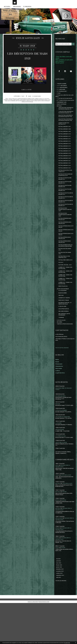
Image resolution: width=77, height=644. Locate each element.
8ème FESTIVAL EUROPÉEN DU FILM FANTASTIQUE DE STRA (66, 127)
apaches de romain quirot (44, 102)
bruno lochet (35, 103)
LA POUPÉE (59, 463)
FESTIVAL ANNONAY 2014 (65, 159)
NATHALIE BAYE (60, 469)
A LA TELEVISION (63, 326)
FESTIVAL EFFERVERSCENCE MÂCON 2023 (65, 249)
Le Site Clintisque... (60, 374)
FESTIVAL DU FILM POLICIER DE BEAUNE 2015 (66, 219)
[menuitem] (7, 9)
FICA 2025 (61, 295)
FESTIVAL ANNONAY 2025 (65, 185)
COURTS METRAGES (62, 110)
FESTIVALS (60, 112)
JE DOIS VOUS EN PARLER (64, 324)
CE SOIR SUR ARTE (61, 435)
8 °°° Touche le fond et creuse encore (64, 105)
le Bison (58, 515)
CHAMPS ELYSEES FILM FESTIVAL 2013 (64, 137)
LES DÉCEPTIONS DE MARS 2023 (27, 58)
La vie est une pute (62, 358)
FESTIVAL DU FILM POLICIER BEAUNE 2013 (66, 202)
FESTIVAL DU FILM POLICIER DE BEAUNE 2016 (66, 223)
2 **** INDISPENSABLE (63, 91)
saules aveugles (12, 101)
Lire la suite (27, 92)
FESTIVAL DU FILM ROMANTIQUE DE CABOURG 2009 (66, 237)
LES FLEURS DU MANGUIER (63, 456)
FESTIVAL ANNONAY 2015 (65, 162)
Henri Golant (59, 408)
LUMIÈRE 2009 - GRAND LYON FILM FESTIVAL (65, 309)
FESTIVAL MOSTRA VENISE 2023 (65, 284)
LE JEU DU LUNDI (63, 343)
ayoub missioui (32, 102)
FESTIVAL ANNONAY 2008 (65, 143)
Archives (17, 9)
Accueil (7, 9)
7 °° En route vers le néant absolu (65, 103)
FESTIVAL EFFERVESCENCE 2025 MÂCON (66, 262)
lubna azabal (17, 102)
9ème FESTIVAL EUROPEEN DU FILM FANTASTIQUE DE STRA (66, 133)
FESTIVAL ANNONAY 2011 (65, 151)
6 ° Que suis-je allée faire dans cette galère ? (64, 100)
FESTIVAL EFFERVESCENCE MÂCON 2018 (66, 266)
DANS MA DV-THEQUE (64, 336)
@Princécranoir (60, 558)
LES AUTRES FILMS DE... (65, 345)
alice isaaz (8, 103)
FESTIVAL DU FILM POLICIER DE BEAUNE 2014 (66, 215)
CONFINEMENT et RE (62, 108)
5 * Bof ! (22, 99)
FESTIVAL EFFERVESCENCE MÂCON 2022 (66, 270)
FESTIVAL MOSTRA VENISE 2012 (65, 280)
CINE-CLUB (61, 331)
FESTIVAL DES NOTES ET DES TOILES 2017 (65, 189)
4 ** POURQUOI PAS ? (62, 95)
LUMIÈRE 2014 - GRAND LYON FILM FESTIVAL (65, 318)
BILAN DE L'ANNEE (63, 328)
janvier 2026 (59, 607)
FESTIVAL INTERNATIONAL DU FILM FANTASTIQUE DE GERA (66, 275)
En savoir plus (67, 643)
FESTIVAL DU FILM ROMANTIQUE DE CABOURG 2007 (66, 232)
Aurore (57, 505)
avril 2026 (59, 601)
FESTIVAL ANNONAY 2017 (65, 167)
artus (21, 103)
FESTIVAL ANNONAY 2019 (65, 172)
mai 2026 (59, 598)
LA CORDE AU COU (61, 476)
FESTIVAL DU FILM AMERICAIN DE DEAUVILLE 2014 (65, 193)
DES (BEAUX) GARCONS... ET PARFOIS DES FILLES (66, 340)
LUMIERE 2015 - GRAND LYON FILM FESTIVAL (65, 301)
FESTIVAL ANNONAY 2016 (65, 164)
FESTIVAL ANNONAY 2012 (65, 154)
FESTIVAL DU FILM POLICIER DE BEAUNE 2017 (66, 227)
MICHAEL (58, 443)
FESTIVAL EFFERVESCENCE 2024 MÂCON (66, 258)
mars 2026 (59, 603)
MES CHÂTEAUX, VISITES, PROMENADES (65, 351)
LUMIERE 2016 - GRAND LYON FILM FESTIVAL (65, 305)
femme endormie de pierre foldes (26, 101)
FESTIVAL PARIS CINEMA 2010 (65, 292)
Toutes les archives (62, 622)
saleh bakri (24, 102)
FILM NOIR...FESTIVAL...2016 (66, 298)
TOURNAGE (62, 355)
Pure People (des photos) (62, 376)
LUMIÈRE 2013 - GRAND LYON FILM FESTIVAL (65, 313)
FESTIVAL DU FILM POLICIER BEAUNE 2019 (66, 211)
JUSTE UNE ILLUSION (61, 482)
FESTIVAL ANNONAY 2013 (65, 156)
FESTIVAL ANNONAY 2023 (65, 180)
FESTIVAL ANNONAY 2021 (65, 177)
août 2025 (59, 618)
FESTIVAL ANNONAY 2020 (65, 175)
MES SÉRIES (60, 360)
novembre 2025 (60, 612)
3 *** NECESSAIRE (61, 93)
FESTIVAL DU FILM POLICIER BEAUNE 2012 (66, 198)
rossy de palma (32, 104)
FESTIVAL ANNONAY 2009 (65, 146)
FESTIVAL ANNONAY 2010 (65, 149)
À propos (27, 9)
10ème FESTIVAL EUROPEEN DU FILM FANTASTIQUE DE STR (64, 116)
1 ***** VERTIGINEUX (62, 89)
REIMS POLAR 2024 (63, 321)
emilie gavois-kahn (44, 103)
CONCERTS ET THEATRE (65, 334)
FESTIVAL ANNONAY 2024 (65, 183)
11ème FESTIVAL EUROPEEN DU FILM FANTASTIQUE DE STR (64, 121)
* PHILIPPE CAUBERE (62, 86)
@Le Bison (58, 523)
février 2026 (59, 605)
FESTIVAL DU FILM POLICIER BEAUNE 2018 (66, 207)
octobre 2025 (60, 614)
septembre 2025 (60, 616)
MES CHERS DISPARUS (64, 348)
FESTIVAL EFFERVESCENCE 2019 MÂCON (66, 253)
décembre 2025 (60, 609)
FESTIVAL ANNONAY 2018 (65, 170)
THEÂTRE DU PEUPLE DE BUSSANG (63, 363)
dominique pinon (23, 104)
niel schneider (15, 103)
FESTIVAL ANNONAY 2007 (65, 141)
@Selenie (58, 540)
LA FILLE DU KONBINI (61, 450)
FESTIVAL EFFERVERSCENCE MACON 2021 (65, 243)
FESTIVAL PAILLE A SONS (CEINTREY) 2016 (65, 288)
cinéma (37, 101)
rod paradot (27, 103)
